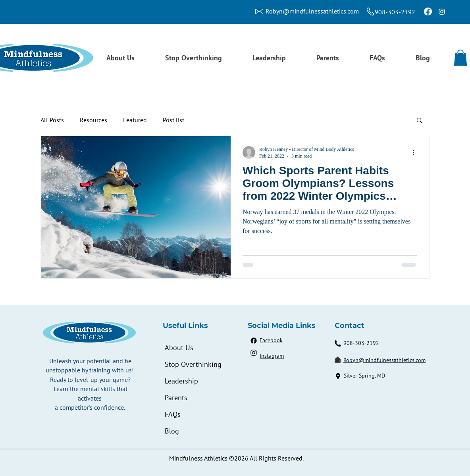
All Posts (52, 120)
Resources (93, 120)
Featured (135, 120)
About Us (179, 348)
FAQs (173, 414)
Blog (172, 431)
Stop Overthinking (193, 364)
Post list (173, 120)
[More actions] (416, 152)
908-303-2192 (395, 12)
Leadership (181, 381)
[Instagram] (442, 12)
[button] (460, 58)
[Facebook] (428, 12)
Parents (176, 398)
